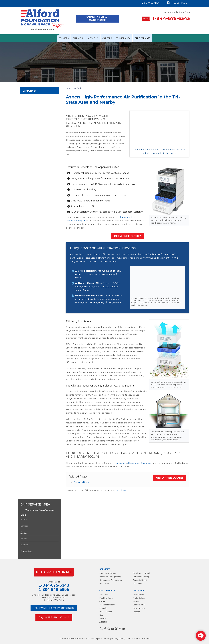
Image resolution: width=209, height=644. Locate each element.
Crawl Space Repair (142, 573)
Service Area (151, 3)
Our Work (78, 38)
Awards (103, 618)
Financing (104, 608)
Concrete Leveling (141, 577)
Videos (136, 601)
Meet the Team (106, 598)
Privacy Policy (118, 638)
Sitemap (146, 638)
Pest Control (105, 583)
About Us (93, 38)
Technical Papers (107, 605)
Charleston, (124, 217)
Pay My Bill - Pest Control (54, 617)
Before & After (139, 605)
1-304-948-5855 (54, 589)
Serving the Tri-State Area (177, 12)
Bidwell (24, 538)
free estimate (121, 490)
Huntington (80, 221)
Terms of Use (133, 638)
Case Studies (139, 608)
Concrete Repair (140, 580)
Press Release (106, 612)
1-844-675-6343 (166, 18)
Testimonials (138, 595)
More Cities (26, 552)
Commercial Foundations (111, 580)
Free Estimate (177, 3)
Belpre (24, 532)
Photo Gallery (139, 598)
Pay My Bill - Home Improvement (54, 608)
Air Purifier (30, 91)
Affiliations (104, 622)
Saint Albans (121, 463)
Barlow (24, 520)
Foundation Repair (108, 573)
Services (64, 38)
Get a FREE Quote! (128, 236)
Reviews (137, 612)
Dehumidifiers (81, 482)
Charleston (146, 463)
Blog (101, 615)
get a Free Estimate (54, 572)
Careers (107, 38)
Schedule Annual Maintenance (97, 19)
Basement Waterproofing (110, 577)
